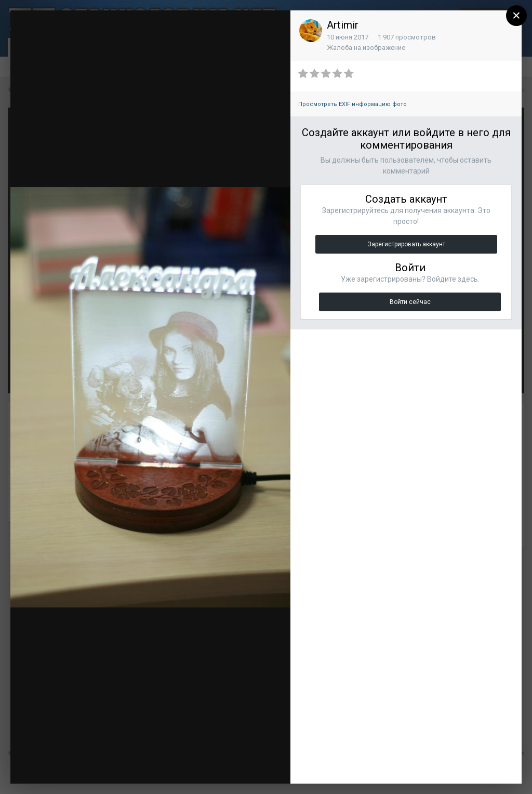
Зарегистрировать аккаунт (406, 244)
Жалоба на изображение (366, 48)
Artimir (343, 25)
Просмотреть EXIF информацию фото (353, 104)
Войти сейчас (410, 302)
